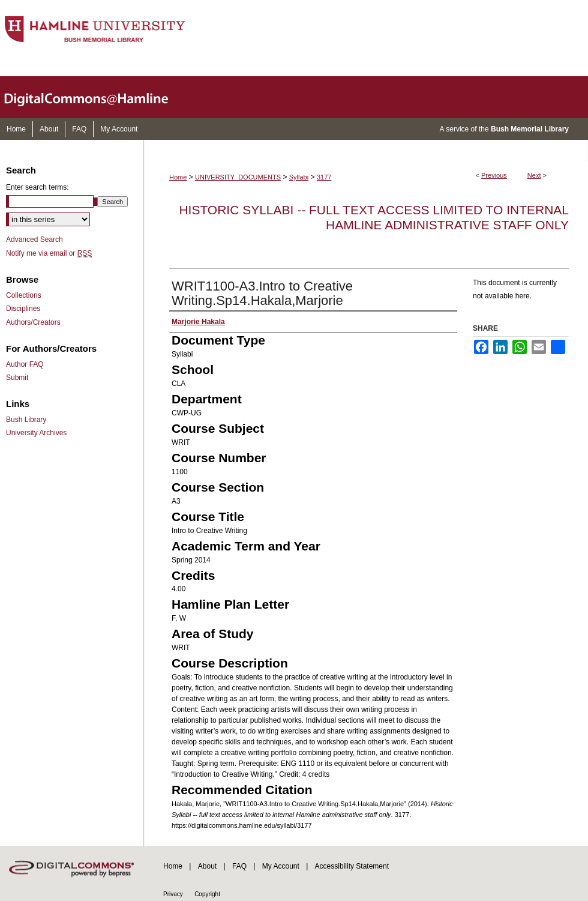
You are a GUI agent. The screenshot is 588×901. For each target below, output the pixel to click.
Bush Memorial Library (530, 129)
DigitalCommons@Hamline (96, 97)
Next (534, 175)
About (207, 866)
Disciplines (23, 309)
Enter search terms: (37, 187)
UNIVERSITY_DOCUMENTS (238, 177)
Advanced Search (34, 240)
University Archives (36, 433)
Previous (494, 175)
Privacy (173, 894)
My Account (281, 866)
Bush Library (26, 420)
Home (178, 177)
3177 (324, 177)
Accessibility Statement (352, 866)
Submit (17, 378)
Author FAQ (25, 364)
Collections (24, 295)
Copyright (207, 894)
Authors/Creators (33, 322)
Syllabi (299, 177)
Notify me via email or (49, 253)
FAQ (239, 866)
